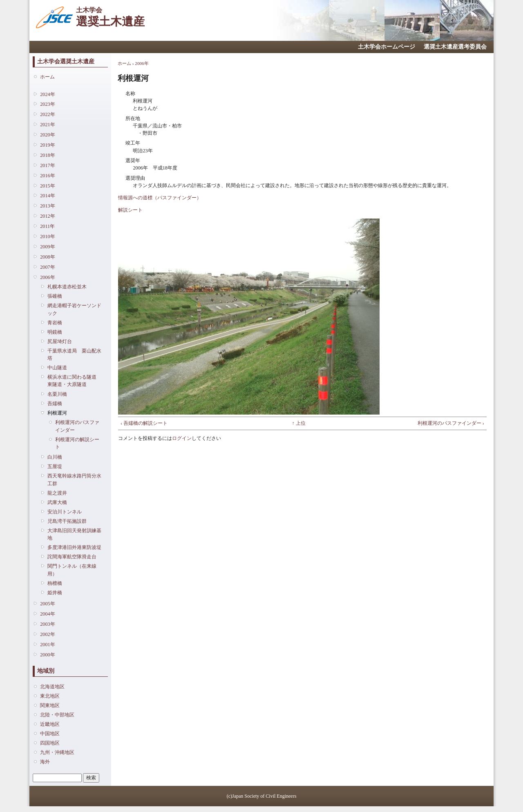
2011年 (47, 226)
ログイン (182, 438)
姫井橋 (55, 593)
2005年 (47, 604)
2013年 (47, 206)
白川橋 (55, 457)
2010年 (47, 236)
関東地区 (50, 705)
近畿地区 (50, 724)
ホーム (47, 77)
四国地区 (50, 743)
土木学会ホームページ (387, 47)
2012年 (47, 216)
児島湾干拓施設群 (67, 521)
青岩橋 (55, 323)
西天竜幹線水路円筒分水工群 (74, 480)
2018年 (47, 155)
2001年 (47, 645)
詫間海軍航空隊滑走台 (72, 557)
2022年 (47, 114)
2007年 (47, 267)
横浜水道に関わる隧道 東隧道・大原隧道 (74, 381)
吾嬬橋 (55, 404)
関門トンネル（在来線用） (72, 570)
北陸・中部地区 (57, 715)
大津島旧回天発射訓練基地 (74, 534)
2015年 (47, 186)
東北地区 (50, 696)
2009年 (47, 247)
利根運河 (57, 413)
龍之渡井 (57, 493)
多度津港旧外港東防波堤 (74, 547)
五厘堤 (55, 466)
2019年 (47, 145)
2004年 (47, 614)
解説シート (130, 210)
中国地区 (50, 734)
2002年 (47, 634)
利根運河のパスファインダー (77, 426)
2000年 (47, 655)
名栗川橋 (57, 394)
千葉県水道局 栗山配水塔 (74, 355)
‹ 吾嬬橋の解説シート (144, 423)
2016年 (47, 176)
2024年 (47, 94)
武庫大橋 (57, 502)
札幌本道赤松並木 (67, 287)
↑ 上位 (299, 423)
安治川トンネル (65, 512)
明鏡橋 (55, 332)
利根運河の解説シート (77, 443)
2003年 (47, 624)
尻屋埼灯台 (60, 341)
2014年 (47, 196)
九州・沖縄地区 (57, 752)
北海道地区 (52, 687)
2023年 (47, 104)
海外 (45, 762)
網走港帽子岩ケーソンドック (74, 309)
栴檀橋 (55, 583)
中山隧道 (57, 368)
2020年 (47, 135)
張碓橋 (55, 296)
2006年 (47, 277)
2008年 (47, 257)
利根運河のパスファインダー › (451, 423)
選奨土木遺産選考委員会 (455, 47)
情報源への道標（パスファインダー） (160, 198)
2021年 (47, 125)
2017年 (47, 165)
